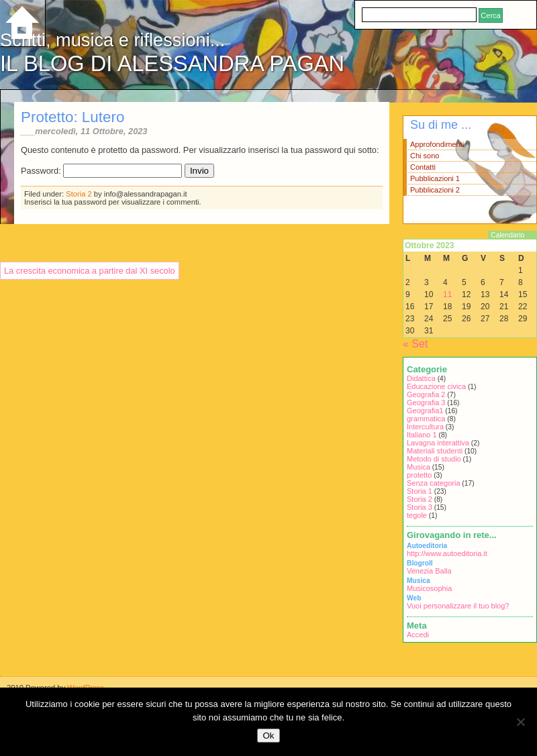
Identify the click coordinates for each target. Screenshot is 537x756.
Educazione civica (436, 386)
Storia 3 (420, 507)
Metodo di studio (434, 459)
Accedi (418, 635)
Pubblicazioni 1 (435, 178)
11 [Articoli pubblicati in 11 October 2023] (447, 294)
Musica (419, 467)
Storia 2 (79, 194)
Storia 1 (420, 491)
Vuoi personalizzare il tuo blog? (458, 606)
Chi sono (425, 156)
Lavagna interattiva (438, 443)
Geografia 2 (426, 394)
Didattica (421, 378)
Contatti (423, 167)
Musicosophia (429, 588)
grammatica (426, 419)
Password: (101, 171)
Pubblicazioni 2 (435, 190)
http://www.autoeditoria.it (447, 553)
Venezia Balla (429, 571)
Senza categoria (434, 483)
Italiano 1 (422, 435)
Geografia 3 (426, 402)
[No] (520, 722)
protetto (419, 475)
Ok (268, 736)
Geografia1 (425, 411)
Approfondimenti (437, 144)
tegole (417, 515)
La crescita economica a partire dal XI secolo (90, 271)
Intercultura (425, 427)
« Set (415, 344)
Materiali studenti (435, 451)
